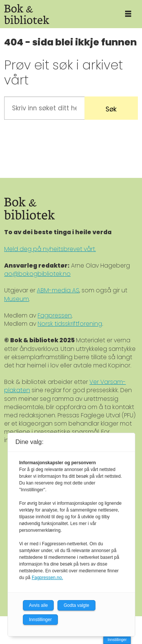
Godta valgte (76, 605)
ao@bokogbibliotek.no (37, 274)
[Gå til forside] (57, 14)
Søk (111, 109)
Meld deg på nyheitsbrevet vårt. (50, 249)
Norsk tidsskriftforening (70, 324)
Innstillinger (117, 640)
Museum (17, 299)
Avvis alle (38, 605)
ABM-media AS (58, 290)
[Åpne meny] (128, 14)
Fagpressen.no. (47, 578)
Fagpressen (55, 315)
